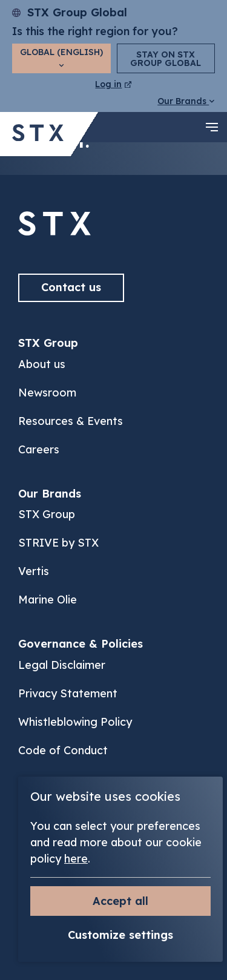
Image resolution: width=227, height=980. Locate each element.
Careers (39, 449)
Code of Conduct (63, 750)
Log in (113, 84)
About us (42, 364)
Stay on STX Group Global (166, 59)
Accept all (120, 901)
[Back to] (54, 232)
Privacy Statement (68, 693)
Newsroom (47, 393)
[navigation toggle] (212, 127)
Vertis (34, 571)
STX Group (47, 514)
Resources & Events (71, 421)
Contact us (71, 287)
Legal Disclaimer (62, 665)
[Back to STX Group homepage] (38, 134)
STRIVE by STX (58, 543)
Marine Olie (48, 600)
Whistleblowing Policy (75, 722)
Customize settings (120, 935)
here (76, 859)
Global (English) (61, 57)
